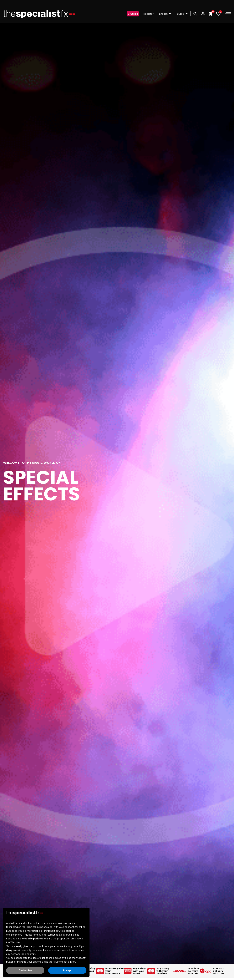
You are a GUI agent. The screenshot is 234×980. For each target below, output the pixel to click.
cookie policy (33, 939)
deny (9, 950)
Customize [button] (25, 970)
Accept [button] (67, 970)
